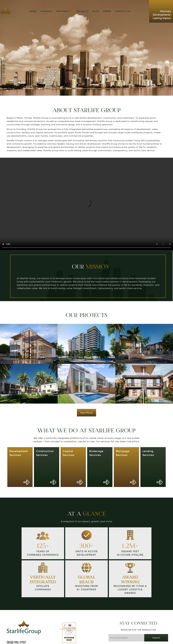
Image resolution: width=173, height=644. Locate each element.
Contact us (123, 11)
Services (64, 11)
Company (46, 11)
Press (107, 11)
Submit (156, 638)
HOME (33, 11)
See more (86, 413)
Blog (96, 11)
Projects (82, 11)
